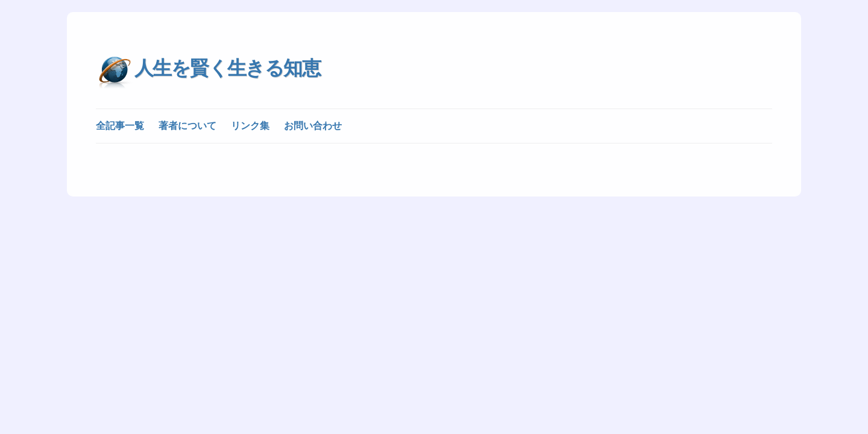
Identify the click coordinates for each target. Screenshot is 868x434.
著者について (187, 126)
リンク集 (250, 126)
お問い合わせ (313, 126)
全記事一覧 (120, 126)
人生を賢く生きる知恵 (227, 68)
